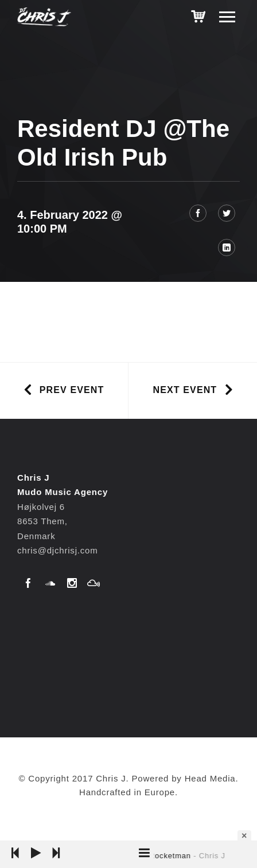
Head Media (210, 778)
